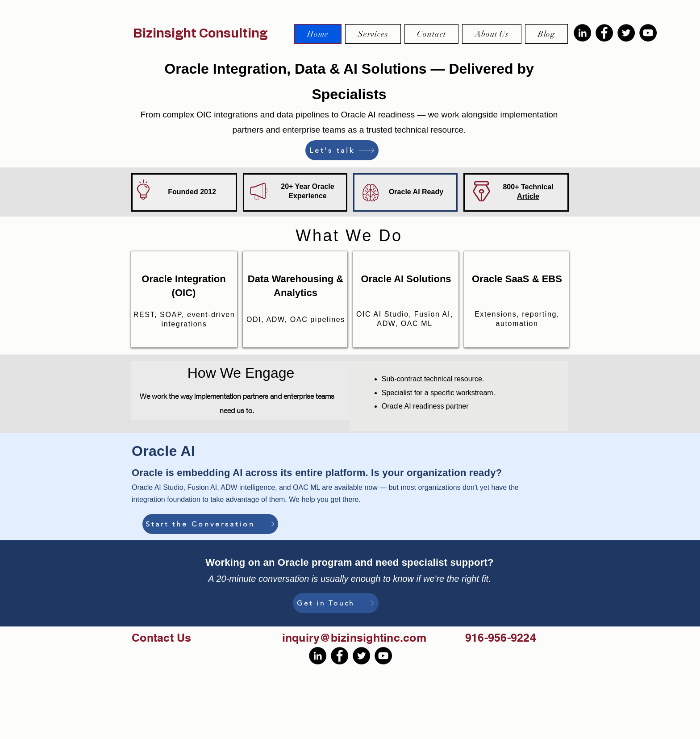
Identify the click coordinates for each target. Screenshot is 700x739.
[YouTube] (648, 33)
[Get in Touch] (336, 603)
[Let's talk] (342, 150)
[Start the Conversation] (210, 524)
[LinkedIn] (582, 33)
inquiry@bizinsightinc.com (354, 638)
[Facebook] (604, 33)
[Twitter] (626, 33)
